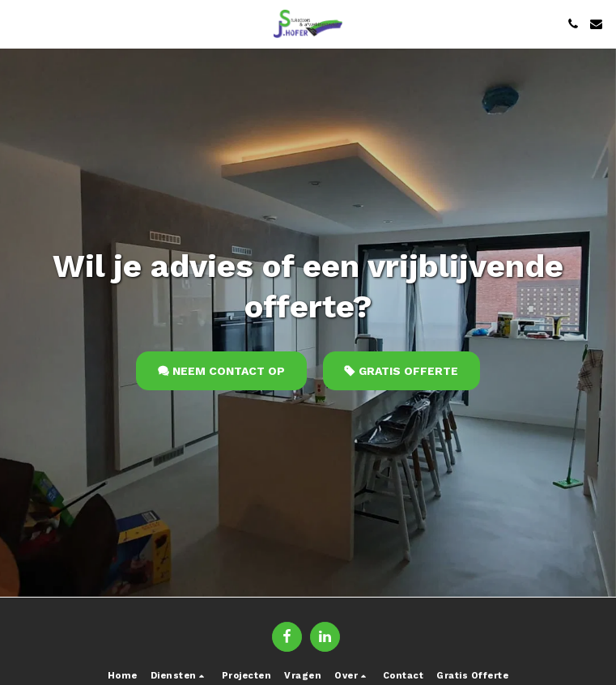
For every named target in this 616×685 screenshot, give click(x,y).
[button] (18, 23)
